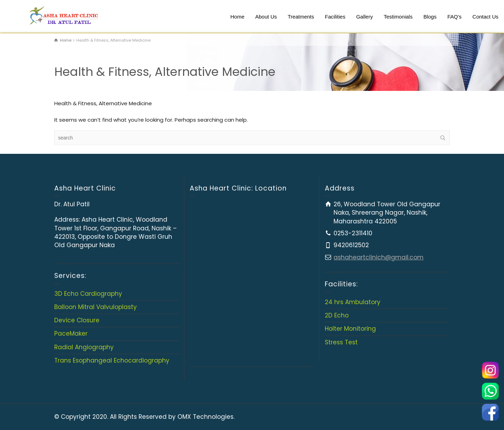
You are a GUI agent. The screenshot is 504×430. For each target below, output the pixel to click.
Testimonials (398, 17)
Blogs (430, 17)
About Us (266, 17)
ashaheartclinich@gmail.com (379, 257)
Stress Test (341, 342)
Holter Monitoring (350, 329)
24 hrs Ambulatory (353, 302)
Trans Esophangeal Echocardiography (112, 360)
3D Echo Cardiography (88, 294)
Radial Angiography (84, 347)
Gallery (365, 17)
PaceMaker (71, 334)
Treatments (301, 17)
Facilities (335, 17)
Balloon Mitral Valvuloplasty (96, 307)
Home (237, 17)
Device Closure (77, 320)
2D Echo (337, 315)
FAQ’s (454, 17)
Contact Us (485, 17)
